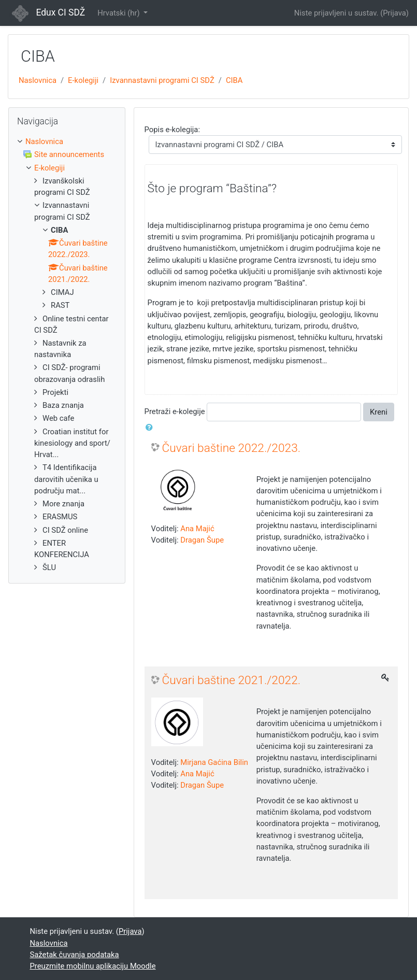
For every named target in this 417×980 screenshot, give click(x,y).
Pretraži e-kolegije (175, 411)
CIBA (234, 80)
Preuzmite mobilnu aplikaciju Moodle (93, 966)
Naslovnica (38, 80)
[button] (151, 428)
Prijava (394, 13)
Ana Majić (197, 529)
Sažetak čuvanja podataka (75, 955)
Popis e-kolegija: (172, 130)
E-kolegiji (83, 80)
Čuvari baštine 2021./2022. (232, 680)
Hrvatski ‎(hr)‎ (119, 13)
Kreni (379, 412)
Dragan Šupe (202, 540)
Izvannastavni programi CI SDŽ (162, 80)
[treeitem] (67, 141)
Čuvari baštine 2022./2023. (232, 448)
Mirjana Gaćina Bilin (214, 762)
